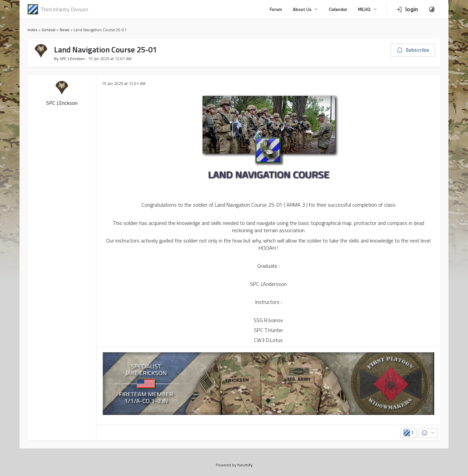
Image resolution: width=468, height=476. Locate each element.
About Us (305, 9)
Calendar (338, 9)
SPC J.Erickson (73, 59)
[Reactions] (428, 433)
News (64, 30)
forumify (245, 465)
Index (32, 30)
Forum (276, 9)
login (407, 9)
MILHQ (368, 9)
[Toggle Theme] (432, 9)
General (48, 30)
